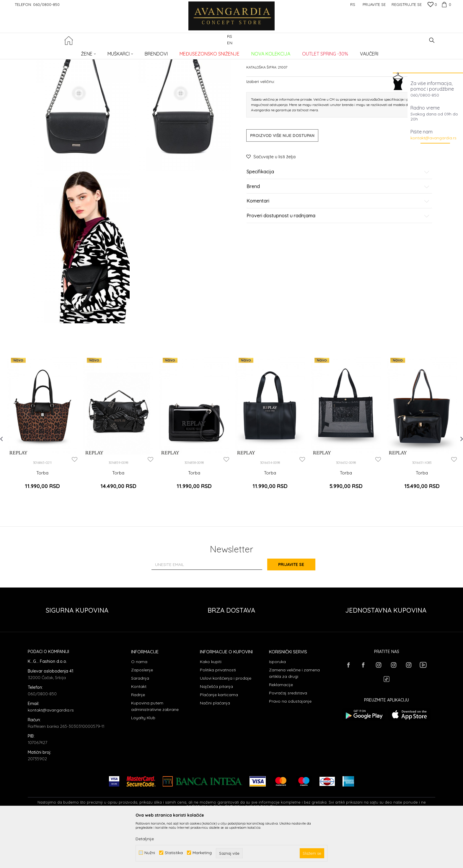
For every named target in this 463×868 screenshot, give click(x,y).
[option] (42, 477)
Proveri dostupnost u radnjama (338, 261)
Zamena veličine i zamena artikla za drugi (294, 720)
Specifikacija (338, 217)
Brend (338, 231)
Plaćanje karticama (219, 742)
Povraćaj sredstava (288, 740)
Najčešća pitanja (216, 734)
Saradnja (140, 725)
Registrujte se (407, 4)
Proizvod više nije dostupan (282, 180)
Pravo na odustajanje (290, 748)
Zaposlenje (142, 717)
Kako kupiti (211, 709)
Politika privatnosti (218, 717)
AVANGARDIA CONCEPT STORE (53, 52)
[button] (432, 40)
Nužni (150, 853)
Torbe (130, 52)
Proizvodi (90, 52)
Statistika (174, 853)
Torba (42, 524)
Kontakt (139, 734)
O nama (139, 709)
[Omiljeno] (432, 5)
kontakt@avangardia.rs (433, 138)
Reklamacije (281, 732)
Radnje (138, 742)
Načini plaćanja (215, 750)
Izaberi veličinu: (261, 126)
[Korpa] (446, 4)
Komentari (338, 246)
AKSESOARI (111, 52)
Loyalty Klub (143, 765)
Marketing (202, 853)
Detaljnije (145, 839)
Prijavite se (296, 612)
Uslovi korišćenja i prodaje (226, 725)
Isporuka (277, 709)
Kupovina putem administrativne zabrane (155, 753)
